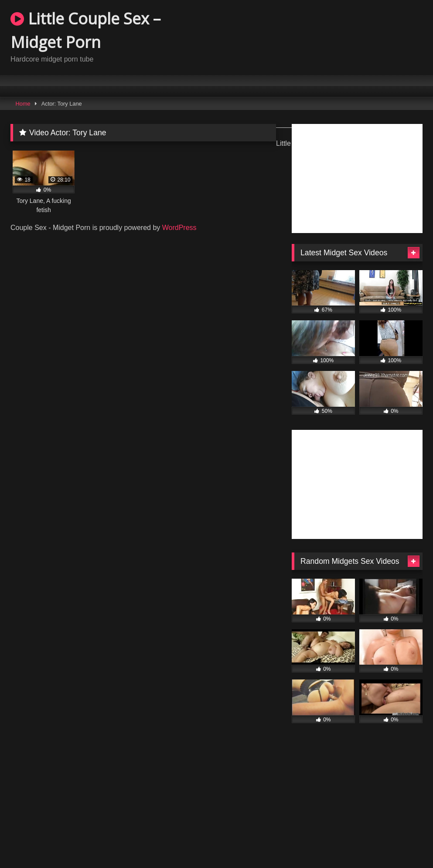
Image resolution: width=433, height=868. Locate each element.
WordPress (179, 228)
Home (23, 104)
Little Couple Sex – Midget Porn (85, 30)
